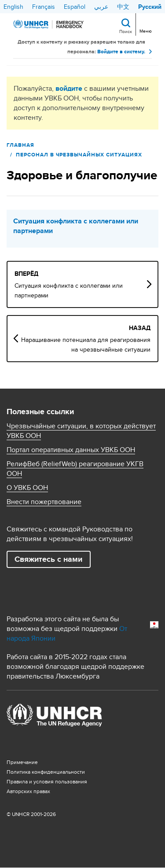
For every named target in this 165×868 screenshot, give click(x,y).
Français (44, 7)
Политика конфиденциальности (46, 772)
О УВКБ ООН (27, 488)
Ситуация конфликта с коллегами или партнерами (76, 226)
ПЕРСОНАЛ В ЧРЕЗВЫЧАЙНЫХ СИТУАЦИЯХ (79, 155)
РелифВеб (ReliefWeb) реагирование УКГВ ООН (75, 469)
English (13, 7)
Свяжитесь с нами (48, 559)
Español (75, 7)
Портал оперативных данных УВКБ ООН (71, 450)
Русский (150, 7)
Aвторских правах (28, 791)
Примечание (22, 762)
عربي (101, 7)
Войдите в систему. (121, 52)
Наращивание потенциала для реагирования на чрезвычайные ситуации (86, 345)
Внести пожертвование (44, 502)
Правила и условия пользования (47, 781)
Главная (20, 145)
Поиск (126, 31)
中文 (123, 7)
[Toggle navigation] (145, 24)
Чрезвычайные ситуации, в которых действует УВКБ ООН (81, 431)
